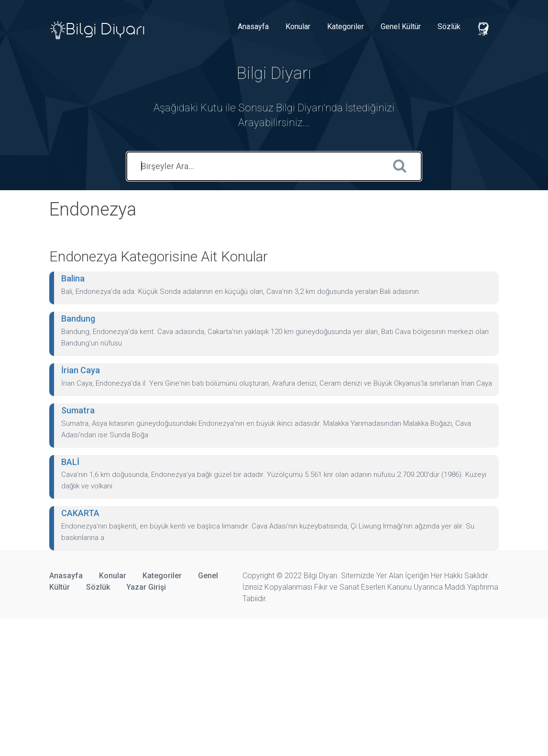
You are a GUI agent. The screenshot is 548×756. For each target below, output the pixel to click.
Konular (298, 27)
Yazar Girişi (146, 587)
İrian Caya (81, 370)
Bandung (78, 319)
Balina (73, 278)
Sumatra (78, 410)
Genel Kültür (401, 27)
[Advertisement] (274, 686)
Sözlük (449, 27)
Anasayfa (253, 27)
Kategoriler (345, 27)
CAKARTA (80, 513)
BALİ (70, 462)
